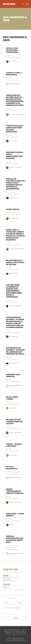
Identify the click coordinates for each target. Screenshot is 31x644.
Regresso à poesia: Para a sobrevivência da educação (15, 155)
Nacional (9, 108)
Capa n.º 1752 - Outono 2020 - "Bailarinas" (12, 50)
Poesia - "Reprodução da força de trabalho (15, 491)
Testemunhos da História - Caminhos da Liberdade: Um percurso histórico (15, 351)
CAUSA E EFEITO (13, 209)
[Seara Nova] (10, 4)
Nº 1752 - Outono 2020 (12, 57)
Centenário (10, 548)
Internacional (10, 192)
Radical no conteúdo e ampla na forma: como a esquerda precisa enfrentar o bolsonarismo (15, 184)
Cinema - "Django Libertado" (14, 445)
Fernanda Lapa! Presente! (13, 376)
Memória (9, 331)
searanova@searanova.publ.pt (14, 589)
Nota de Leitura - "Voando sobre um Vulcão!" (14, 422)
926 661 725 (15, 586)
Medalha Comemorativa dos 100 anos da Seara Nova (15, 539)
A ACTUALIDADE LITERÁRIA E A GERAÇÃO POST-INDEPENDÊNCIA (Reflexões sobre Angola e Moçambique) (14, 291)
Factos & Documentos (13, 472)
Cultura (9, 55)
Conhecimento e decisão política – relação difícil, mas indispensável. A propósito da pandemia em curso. (15, 100)
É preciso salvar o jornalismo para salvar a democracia (15, 129)
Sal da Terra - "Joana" (12, 398)
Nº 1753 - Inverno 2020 (12, 550)
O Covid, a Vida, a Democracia (14, 74)
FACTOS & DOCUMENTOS (12, 468)
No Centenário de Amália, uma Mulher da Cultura (15, 262)
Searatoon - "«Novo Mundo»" (15, 515)
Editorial (9, 78)
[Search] (22, 4)
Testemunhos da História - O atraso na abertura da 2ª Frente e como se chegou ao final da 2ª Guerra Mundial (15, 322)
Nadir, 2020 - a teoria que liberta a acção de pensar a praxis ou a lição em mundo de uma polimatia (15, 235)
